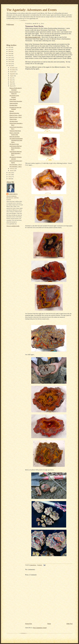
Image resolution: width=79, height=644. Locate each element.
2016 (10, 60)
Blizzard (12, 111)
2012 (10, 173)
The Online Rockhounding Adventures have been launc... (16, 140)
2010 (10, 177)
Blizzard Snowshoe (14, 113)
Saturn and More (14, 103)
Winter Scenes (13, 119)
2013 (10, 66)
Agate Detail (13, 99)
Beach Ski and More (15, 137)
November (13, 70)
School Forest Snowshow (16, 101)
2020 (10, 51)
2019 (10, 54)
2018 (10, 55)
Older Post (69, 624)
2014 (10, 64)
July (11, 78)
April (11, 84)
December (13, 68)
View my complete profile (13, 226)
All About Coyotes (14, 144)
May (11, 82)
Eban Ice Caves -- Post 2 (16, 115)
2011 (10, 175)
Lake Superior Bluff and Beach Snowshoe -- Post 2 (16, 148)
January (12, 171)
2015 (10, 62)
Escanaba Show (13, 105)
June (11, 80)
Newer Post (28, 624)
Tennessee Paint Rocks (15, 131)
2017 (10, 58)
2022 (10, 47)
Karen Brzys (13, 194)
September (13, 74)
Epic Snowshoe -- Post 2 (16, 164)
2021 (10, 49)
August (12, 76)
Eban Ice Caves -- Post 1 (16, 117)
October (12, 72)
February (12, 169)
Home (49, 624)
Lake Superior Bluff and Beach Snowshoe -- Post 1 (16, 153)
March (12, 86)
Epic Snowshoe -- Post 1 (16, 166)
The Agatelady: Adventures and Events (32, 10)
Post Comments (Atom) (40, 628)
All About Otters (14, 121)
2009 (10, 179)
